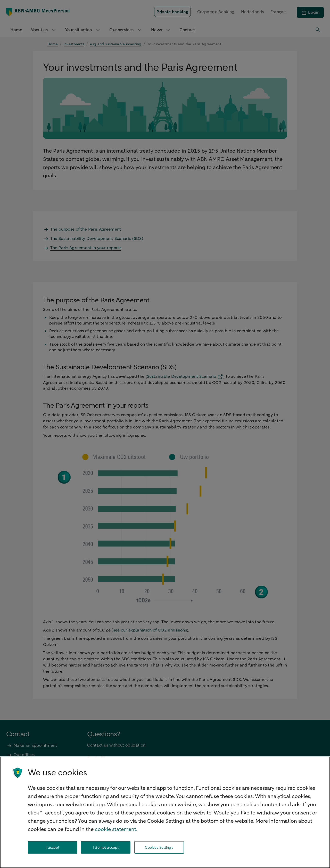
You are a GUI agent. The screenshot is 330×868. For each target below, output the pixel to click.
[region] (165, 812)
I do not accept (106, 848)
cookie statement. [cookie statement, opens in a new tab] (116, 829)
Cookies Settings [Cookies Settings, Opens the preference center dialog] (159, 848)
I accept (52, 848)
